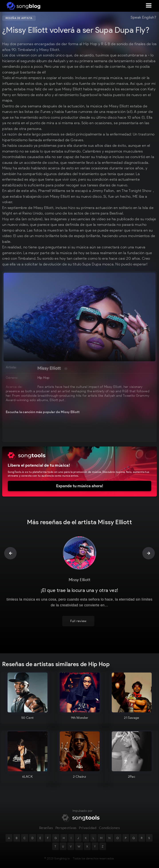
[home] (23, 6)
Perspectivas (66, 828)
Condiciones (109, 828)
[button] (149, 6)
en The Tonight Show (134, 191)
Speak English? (143, 17)
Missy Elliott (49, 368)
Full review (78, 621)
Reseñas (46, 828)
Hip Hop (44, 378)
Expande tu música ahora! (80, 486)
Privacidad (88, 828)
